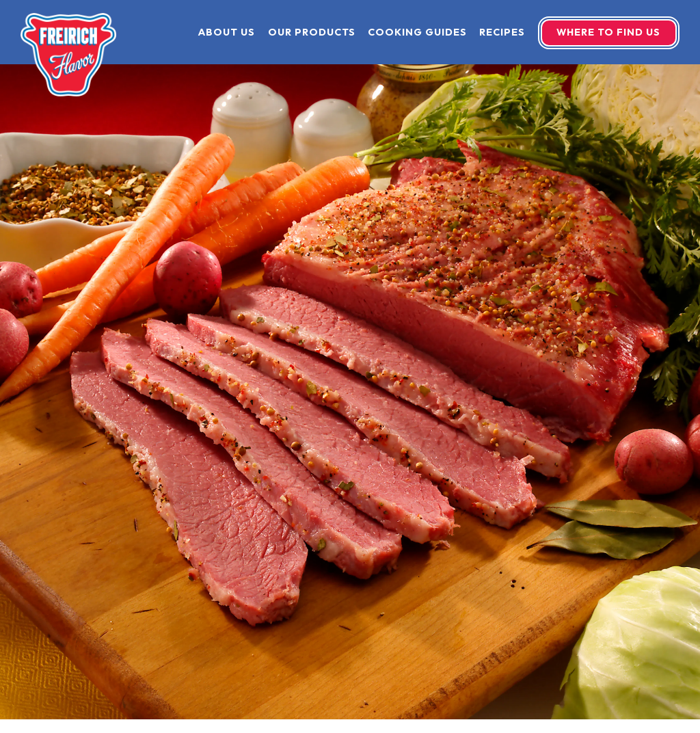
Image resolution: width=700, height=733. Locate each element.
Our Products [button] (312, 32)
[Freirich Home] (68, 53)
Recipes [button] (502, 32)
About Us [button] (227, 32)
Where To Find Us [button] (608, 32)
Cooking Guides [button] (417, 32)
